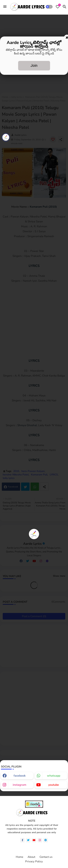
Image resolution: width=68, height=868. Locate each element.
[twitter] (28, 840)
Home (19, 857)
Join (34, 65)
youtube (54, 785)
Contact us (46, 857)
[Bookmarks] (58, 7)
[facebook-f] (22, 840)
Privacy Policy (34, 862)
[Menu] (5, 7)
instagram (19, 785)
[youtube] (34, 840)
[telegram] (46, 840)
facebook (20, 776)
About (31, 857)
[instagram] (40, 840)
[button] (49, 7)
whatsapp (54, 776)
